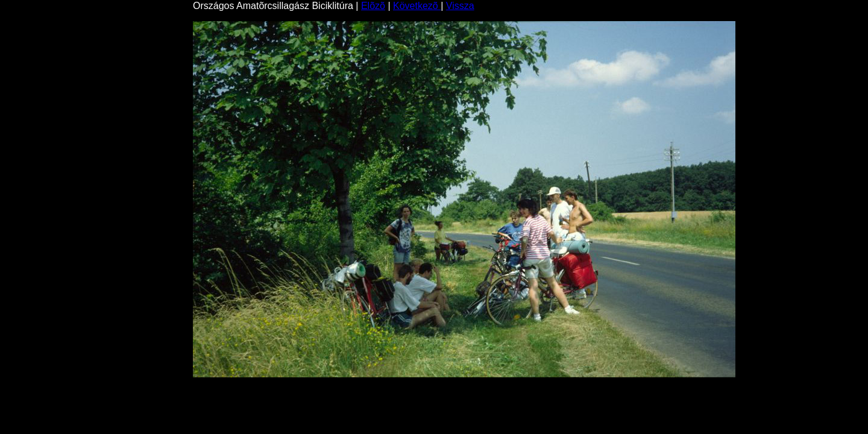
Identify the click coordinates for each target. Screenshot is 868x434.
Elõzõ (373, 6)
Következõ (417, 6)
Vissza (460, 6)
